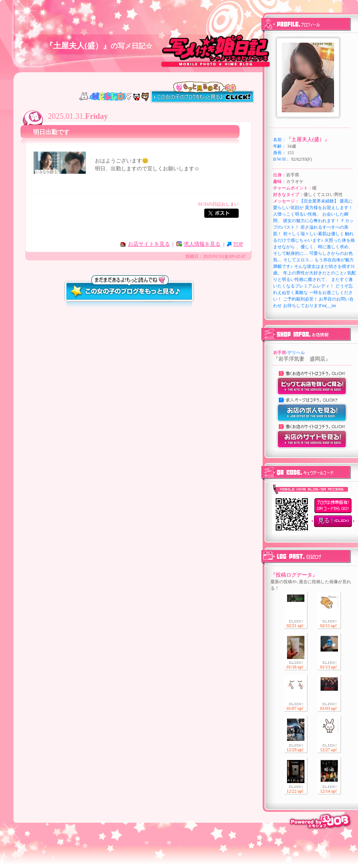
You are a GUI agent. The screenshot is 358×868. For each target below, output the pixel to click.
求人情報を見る (202, 244)
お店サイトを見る (149, 244)
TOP (238, 244)
